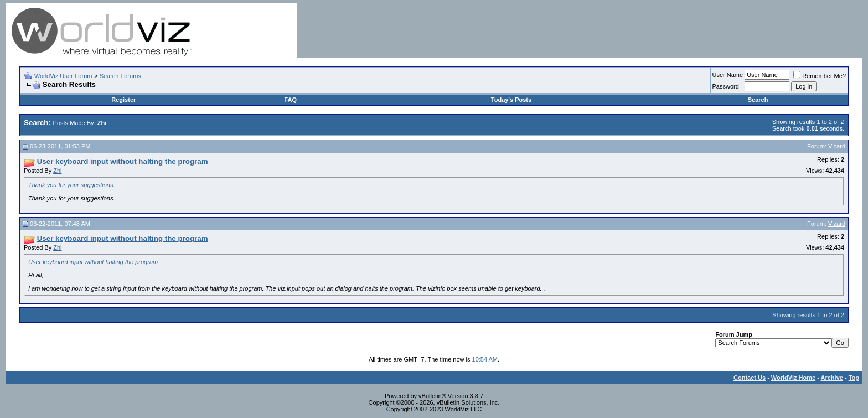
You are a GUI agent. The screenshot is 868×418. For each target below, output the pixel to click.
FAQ (290, 100)
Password (726, 86)
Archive (832, 378)
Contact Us (750, 378)
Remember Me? (820, 76)
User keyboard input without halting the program (93, 262)
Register (123, 100)
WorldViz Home (793, 378)
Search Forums (120, 76)
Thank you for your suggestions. (72, 185)
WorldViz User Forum (63, 76)
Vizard (837, 146)
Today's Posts (511, 100)
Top (854, 378)
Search (758, 100)
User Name (728, 75)
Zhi (57, 171)
